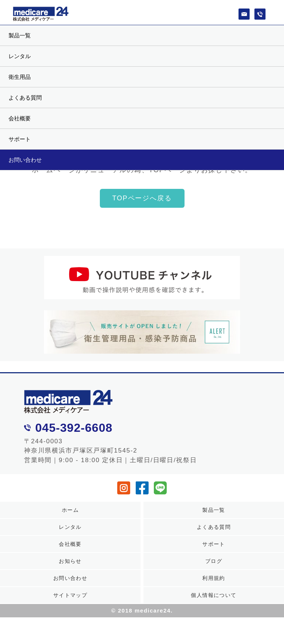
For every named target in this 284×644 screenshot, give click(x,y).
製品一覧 (20, 35)
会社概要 (20, 118)
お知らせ (70, 561)
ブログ (214, 561)
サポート (20, 139)
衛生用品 (20, 77)
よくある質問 (25, 98)
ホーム (70, 510)
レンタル (20, 56)
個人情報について (214, 595)
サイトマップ (70, 595)
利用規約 (214, 578)
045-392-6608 (74, 428)
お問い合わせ (25, 160)
